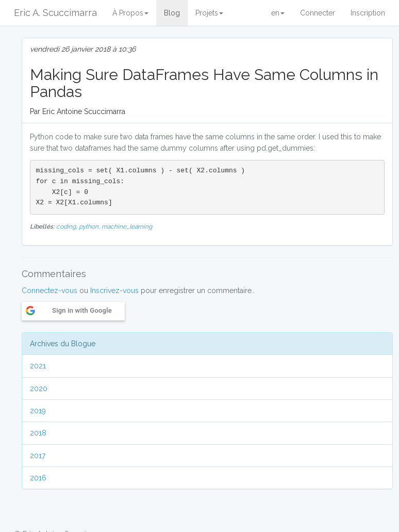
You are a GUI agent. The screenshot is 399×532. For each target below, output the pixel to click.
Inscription (368, 13)
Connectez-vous (49, 291)
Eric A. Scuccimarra (55, 13)
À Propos (130, 13)
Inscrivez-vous (114, 291)
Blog (172, 13)
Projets (209, 13)
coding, (68, 227)
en (278, 13)
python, (90, 227)
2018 (38, 433)
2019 (38, 411)
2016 (38, 478)
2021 (38, 366)
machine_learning (127, 227)
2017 (38, 456)
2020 (39, 389)
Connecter (318, 13)
